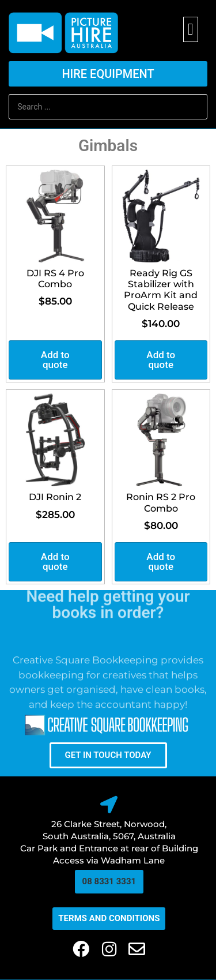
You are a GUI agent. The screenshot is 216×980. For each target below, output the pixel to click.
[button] (191, 29)
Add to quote (55, 360)
